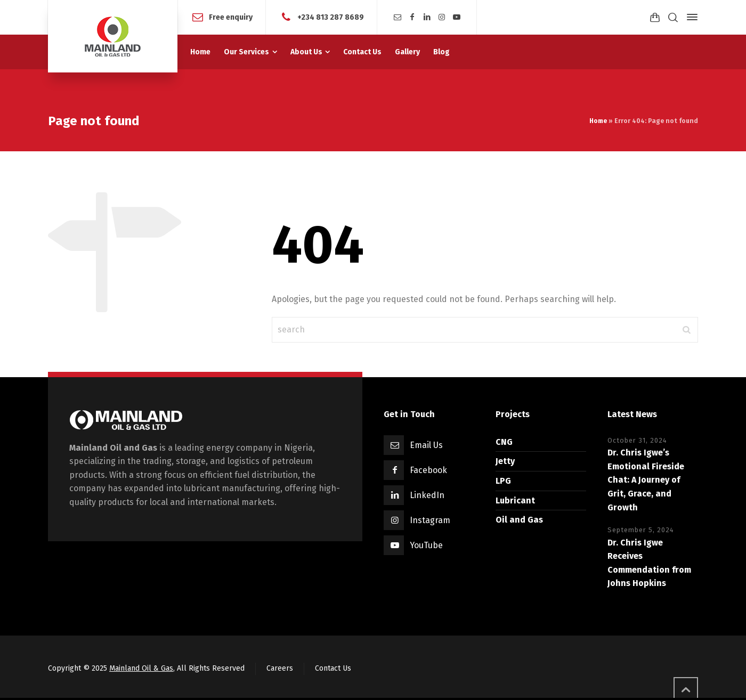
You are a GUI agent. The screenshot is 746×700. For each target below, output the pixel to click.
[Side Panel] (690, 17)
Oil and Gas (519, 520)
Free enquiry (231, 17)
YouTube (426, 545)
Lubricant (515, 500)
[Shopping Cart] (655, 17)
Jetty (505, 461)
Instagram (430, 520)
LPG (503, 481)
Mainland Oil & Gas (141, 668)
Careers (280, 668)
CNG (504, 442)
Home (598, 121)
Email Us (426, 445)
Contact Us (333, 668)
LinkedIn (427, 495)
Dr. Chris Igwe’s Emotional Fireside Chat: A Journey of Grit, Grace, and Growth (646, 480)
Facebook (428, 470)
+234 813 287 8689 (331, 17)
